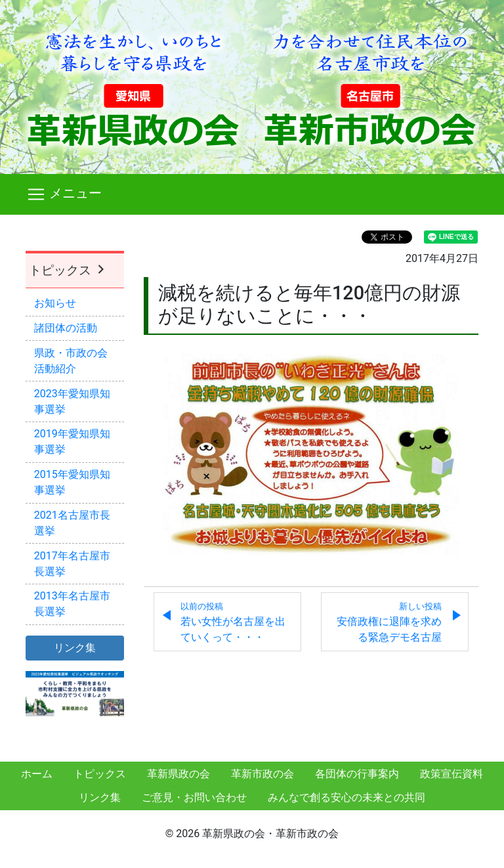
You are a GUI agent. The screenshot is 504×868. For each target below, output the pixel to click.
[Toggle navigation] (252, 194)
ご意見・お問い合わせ (194, 797)
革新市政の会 (262, 774)
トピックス (68, 270)
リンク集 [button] (75, 648)
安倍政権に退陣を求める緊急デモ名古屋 (389, 622)
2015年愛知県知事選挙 (72, 482)
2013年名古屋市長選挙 (72, 604)
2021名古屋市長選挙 (72, 523)
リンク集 (100, 797)
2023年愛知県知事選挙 (72, 401)
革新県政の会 (178, 774)
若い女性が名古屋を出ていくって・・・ (233, 622)
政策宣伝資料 (451, 774)
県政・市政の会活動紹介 (71, 361)
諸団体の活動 (66, 328)
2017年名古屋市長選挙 (72, 564)
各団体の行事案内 (357, 774)
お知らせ (55, 303)
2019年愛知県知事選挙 (72, 442)
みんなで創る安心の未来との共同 (346, 797)
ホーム (37, 774)
